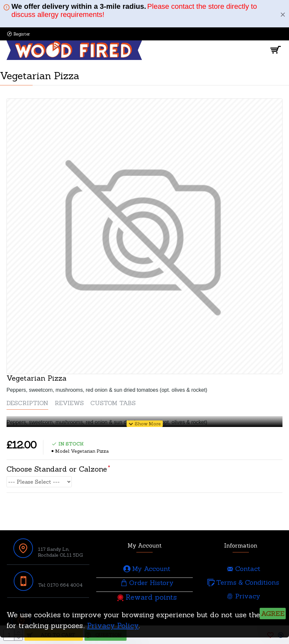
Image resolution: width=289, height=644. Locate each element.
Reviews (69, 403)
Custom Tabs (113, 403)
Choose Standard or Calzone (57, 469)
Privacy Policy (113, 625)
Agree (273, 614)
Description (27, 403)
